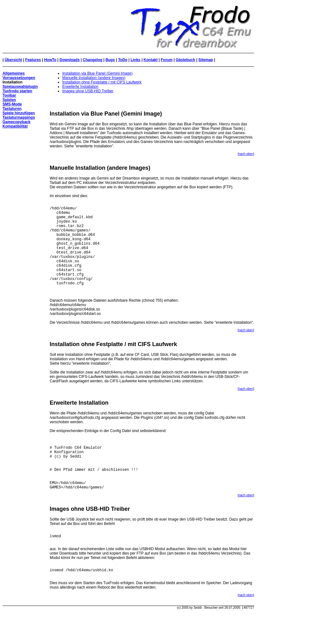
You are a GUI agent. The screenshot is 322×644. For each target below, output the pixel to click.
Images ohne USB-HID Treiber (88, 91)
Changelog (92, 60)
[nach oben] (246, 154)
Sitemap (206, 60)
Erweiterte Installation (80, 87)
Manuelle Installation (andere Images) (94, 78)
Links (135, 60)
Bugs (110, 60)
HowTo (50, 60)
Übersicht (13, 60)
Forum (167, 60)
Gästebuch (186, 60)
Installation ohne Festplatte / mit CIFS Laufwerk (102, 82)
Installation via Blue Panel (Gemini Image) (97, 73)
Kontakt (151, 60)
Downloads (69, 60)
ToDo (123, 60)
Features (33, 60)
